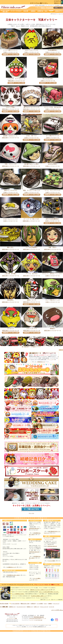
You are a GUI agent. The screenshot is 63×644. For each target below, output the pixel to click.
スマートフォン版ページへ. (39, 3)
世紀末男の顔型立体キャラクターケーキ (10, 300)
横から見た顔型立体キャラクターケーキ (10, 248)
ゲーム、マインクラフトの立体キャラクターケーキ (52, 191)
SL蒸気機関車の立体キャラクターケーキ (52, 51)
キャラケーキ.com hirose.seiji (36, 620)
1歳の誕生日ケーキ (35, 353)
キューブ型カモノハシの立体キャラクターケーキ (53, 300)
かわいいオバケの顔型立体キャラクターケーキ (32, 329)
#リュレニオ (43, 619)
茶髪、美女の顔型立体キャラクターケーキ (52, 248)
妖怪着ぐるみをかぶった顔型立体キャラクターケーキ (10, 136)
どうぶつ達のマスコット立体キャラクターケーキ (10, 51)
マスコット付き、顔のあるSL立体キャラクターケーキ (52, 108)
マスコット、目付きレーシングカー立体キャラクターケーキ (52, 274)
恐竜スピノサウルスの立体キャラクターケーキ (10, 191)
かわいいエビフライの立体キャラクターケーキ (31, 51)
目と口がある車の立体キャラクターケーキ (48, 79)
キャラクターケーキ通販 (12, 618)
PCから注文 (32, 513)
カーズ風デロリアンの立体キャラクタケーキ (52, 136)
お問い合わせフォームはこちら (57, 14)
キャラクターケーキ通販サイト (51, 538)
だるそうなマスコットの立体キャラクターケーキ (10, 219)
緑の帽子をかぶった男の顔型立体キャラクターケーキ (31, 164)
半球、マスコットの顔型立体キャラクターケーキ (10, 164)
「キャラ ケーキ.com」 (49, 540)
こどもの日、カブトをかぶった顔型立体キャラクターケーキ (16, 79)
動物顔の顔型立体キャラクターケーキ (53, 329)
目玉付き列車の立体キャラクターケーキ (52, 164)
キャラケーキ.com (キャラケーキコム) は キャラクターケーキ (17, 585)
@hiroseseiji (38, 619)
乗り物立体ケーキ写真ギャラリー (31, 346)
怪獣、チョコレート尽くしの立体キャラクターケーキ (31, 191)
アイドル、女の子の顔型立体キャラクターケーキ (31, 274)
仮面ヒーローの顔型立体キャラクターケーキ (31, 300)
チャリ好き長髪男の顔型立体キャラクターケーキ (31, 248)
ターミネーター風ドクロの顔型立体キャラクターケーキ (31, 219)
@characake (32, 619)
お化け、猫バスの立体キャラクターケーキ (31, 136)
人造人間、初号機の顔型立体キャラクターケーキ (10, 274)
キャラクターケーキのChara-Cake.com (32, 631)
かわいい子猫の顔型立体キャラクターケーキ (10, 108)
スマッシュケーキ (51, 360)
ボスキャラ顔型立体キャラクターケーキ (11, 329)
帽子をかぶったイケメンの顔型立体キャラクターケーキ (31, 108)
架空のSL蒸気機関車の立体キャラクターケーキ (52, 219)
